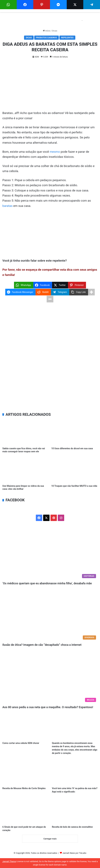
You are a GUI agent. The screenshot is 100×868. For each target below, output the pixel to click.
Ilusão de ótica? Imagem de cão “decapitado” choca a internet (42, 645)
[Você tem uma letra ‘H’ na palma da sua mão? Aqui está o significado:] (75, 772)
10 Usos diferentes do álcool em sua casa (72, 448)
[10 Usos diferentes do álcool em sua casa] (74, 432)
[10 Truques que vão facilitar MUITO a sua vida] (74, 470)
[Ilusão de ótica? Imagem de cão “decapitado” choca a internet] (50, 614)
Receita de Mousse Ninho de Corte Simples (24, 788)
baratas (7, 206)
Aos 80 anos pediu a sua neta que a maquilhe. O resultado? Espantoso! (48, 707)
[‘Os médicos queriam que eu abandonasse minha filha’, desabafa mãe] (50, 553)
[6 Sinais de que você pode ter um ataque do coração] (25, 811)
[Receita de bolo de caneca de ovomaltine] (75, 811)
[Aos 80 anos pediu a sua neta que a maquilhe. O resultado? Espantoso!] (50, 677)
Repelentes (67, 38)
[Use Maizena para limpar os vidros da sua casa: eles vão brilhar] (26, 470)
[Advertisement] (50, 87)
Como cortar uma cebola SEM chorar (21, 743)
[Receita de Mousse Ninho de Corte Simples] (25, 772)
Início (47, 31)
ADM (37, 57)
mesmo (55, 152)
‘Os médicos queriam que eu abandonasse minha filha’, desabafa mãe (47, 583)
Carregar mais (50, 839)
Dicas (55, 31)
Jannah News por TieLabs (74, 853)
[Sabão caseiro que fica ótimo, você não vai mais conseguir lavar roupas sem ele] (26, 432)
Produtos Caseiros (46, 38)
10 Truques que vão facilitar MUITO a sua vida (74, 486)
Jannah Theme (9, 861)
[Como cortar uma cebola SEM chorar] (25, 727)
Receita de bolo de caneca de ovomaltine (72, 827)
